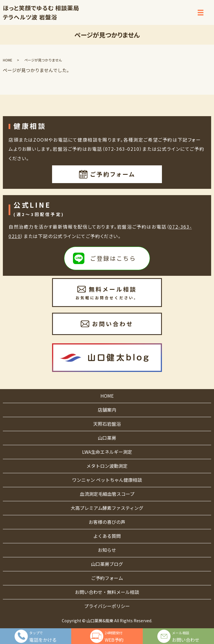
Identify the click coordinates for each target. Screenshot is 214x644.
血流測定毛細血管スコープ (107, 494)
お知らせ (107, 550)
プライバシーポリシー (107, 606)
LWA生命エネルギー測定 (107, 452)
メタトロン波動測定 (107, 466)
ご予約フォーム (107, 578)
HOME (8, 60)
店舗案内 (107, 410)
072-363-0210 (122, 149)
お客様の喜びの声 (107, 522)
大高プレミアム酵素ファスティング (107, 508)
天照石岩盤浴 (107, 424)
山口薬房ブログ (107, 564)
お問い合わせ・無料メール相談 (107, 592)
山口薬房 (107, 438)
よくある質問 (107, 536)
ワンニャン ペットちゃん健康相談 (107, 480)
